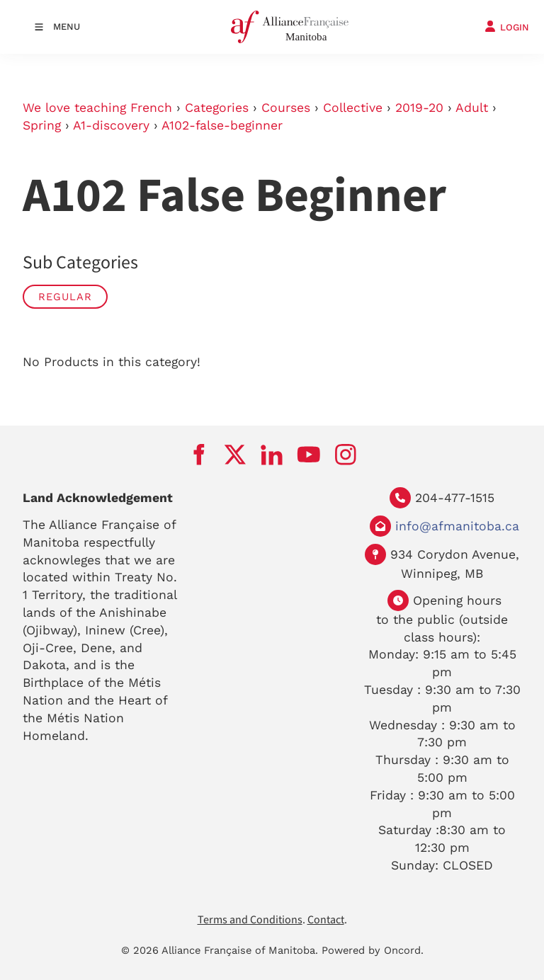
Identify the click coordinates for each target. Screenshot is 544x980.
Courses (286, 108)
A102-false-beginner (222, 125)
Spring (42, 125)
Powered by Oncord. (373, 950)
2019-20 (419, 108)
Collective (353, 108)
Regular (65, 297)
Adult (472, 108)
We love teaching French (97, 108)
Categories (217, 108)
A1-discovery (111, 125)
